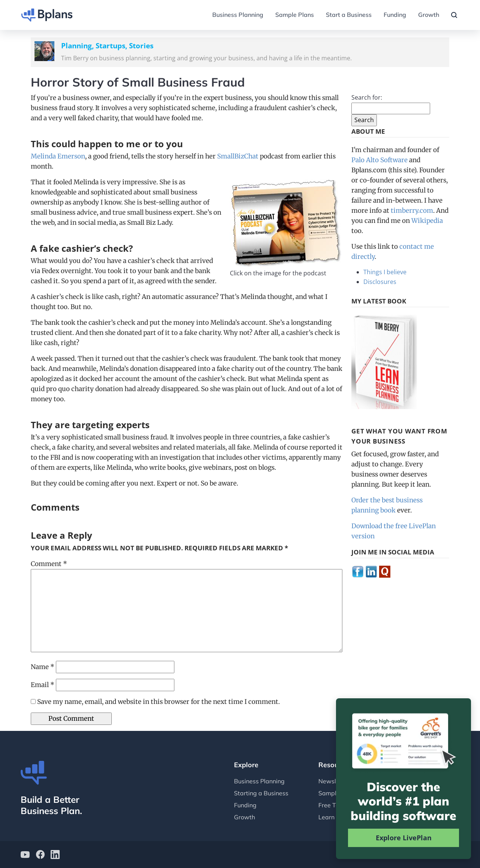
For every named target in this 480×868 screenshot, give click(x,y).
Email (43, 685)
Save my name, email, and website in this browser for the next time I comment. (158, 702)
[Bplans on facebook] (40, 855)
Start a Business (349, 15)
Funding (395, 15)
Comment (49, 564)
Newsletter (334, 781)
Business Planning (238, 15)
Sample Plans (295, 15)
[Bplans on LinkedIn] (55, 855)
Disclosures (380, 282)
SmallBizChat (238, 156)
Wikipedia (427, 221)
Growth (429, 15)
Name (43, 667)
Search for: (367, 97)
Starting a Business (261, 793)
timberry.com (412, 211)
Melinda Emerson (58, 156)
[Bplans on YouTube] (25, 855)
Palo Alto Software (379, 160)
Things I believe (385, 272)
